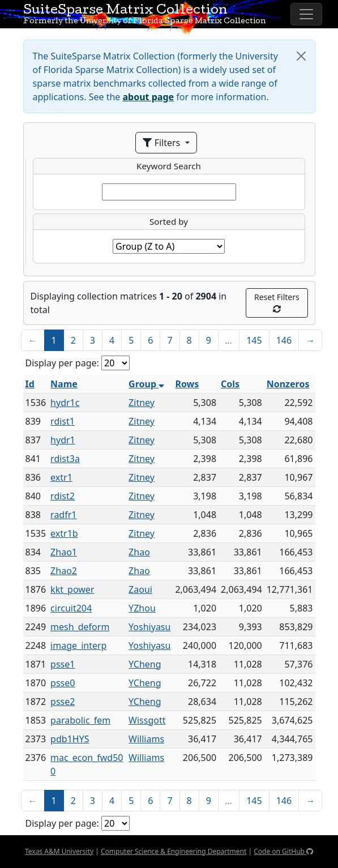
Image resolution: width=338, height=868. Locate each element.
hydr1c (65, 403)
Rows (187, 384)
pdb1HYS (70, 739)
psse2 (63, 702)
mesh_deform (80, 627)
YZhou (142, 608)
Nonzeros (288, 384)
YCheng (145, 664)
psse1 (63, 664)
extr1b (64, 533)
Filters (162, 143)
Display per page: (62, 363)
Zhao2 (64, 571)
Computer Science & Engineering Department (174, 851)
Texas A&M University (59, 851)
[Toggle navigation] (306, 14)
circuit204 (71, 608)
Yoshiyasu (149, 627)
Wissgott (147, 720)
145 (254, 340)
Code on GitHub (283, 851)
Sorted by (169, 221)
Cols (230, 384)
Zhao (139, 552)
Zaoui (140, 589)
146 (284, 340)
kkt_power (72, 589)
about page (149, 97)
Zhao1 (64, 552)
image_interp (78, 645)
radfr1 (63, 515)
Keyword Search (169, 166)
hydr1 (63, 440)
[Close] (301, 56)
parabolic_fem (80, 720)
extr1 (61, 477)
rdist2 (63, 496)
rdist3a (65, 459)
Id (30, 384)
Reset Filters (277, 302)
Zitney (142, 403)
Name (64, 384)
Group (146, 384)
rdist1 (63, 421)
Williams (146, 739)
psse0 (63, 683)
